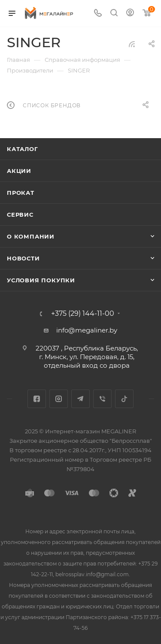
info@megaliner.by (87, 330)
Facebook (37, 399)
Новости (23, 258)
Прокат (21, 193)
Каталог (23, 149)
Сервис (20, 215)
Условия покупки (41, 280)
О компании (31, 236)
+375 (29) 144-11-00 (83, 314)
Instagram (59, 399)
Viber (102, 399)
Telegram (80, 399)
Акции (19, 171)
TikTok (124, 399)
